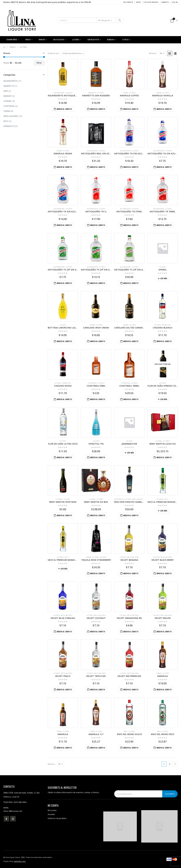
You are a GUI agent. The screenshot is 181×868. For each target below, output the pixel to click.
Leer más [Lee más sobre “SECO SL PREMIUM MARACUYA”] (64, 569)
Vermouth (166, 325)
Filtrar (39, 63)
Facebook (6, 819)
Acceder (51, 814)
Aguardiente (59, 93)
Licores (76, 40)
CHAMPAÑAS (12, 40)
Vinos (28, 40)
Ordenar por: (54, 53)
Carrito (165, 2)
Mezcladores (138, 499)
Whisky (42, 40)
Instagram (13, 819)
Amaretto (92, 93)
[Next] (175, 764)
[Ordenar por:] (73, 53)
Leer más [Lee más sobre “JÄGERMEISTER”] (131, 453)
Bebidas (111, 40)
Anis (126, 731)
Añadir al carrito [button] (64, 109)
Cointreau (92, 383)
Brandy (7, 96)
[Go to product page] (63, 74)
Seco (166, 499)
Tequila (103, 557)
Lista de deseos (151, 2)
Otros (126, 40)
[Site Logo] (22, 20)
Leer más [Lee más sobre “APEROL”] (164, 278)
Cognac (159, 441)
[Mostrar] (162, 53)
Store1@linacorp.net (13, 811)
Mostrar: (153, 53)
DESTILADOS (59, 40)
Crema (126, 93)
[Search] (120, 20)
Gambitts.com (20, 861)
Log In (175, 2)
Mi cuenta (128, 2)
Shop (138, 2)
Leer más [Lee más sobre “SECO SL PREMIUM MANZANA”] (164, 511)
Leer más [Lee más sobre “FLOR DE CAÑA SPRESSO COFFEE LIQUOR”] (164, 399)
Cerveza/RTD (93, 40)
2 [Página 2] (170, 764)
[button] (170, 53)
